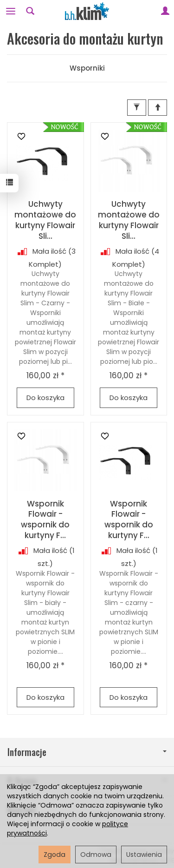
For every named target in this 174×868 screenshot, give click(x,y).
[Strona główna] (87, 11)
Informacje (87, 752)
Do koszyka (45, 398)
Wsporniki (87, 68)
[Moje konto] (165, 11)
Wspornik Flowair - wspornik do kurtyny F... (45, 520)
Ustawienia (144, 855)
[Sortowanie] (158, 108)
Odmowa (96, 855)
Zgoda (55, 855)
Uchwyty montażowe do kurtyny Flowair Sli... (45, 220)
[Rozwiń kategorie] (11, 11)
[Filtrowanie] (137, 108)
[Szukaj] (30, 11)
